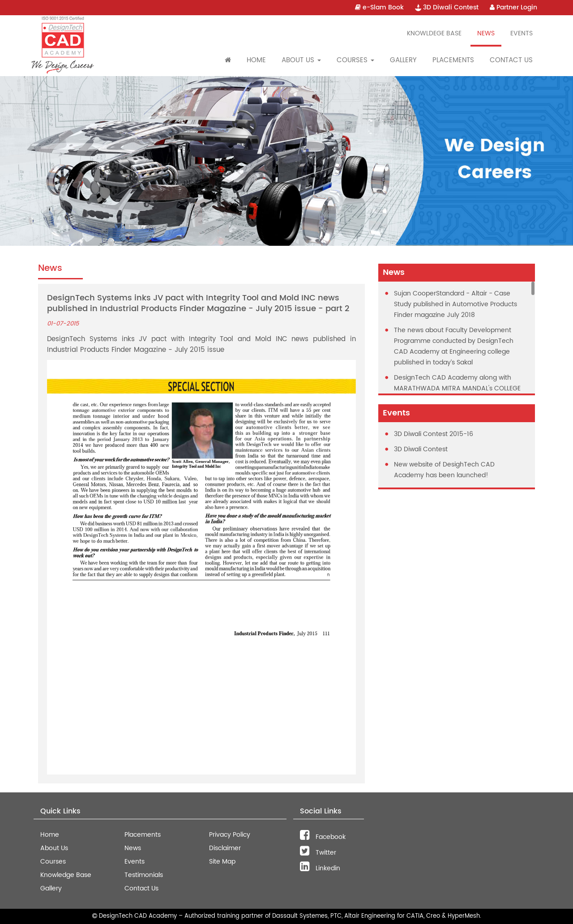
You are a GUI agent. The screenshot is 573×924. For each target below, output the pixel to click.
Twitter (318, 853)
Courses (53, 862)
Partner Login (513, 7)
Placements (453, 60)
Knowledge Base (66, 875)
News (486, 33)
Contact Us (511, 60)
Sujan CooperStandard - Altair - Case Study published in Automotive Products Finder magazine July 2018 (455, 304)
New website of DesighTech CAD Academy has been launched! (444, 470)
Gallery (403, 60)
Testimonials (144, 875)
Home (256, 60)
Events (522, 33)
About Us (54, 848)
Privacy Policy (230, 835)
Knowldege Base (434, 33)
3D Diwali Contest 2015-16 (434, 434)
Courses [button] (355, 60)
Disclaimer (225, 848)
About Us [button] (301, 60)
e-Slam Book (379, 7)
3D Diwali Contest (447, 7)
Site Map (222, 862)
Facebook (323, 837)
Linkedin (320, 868)
